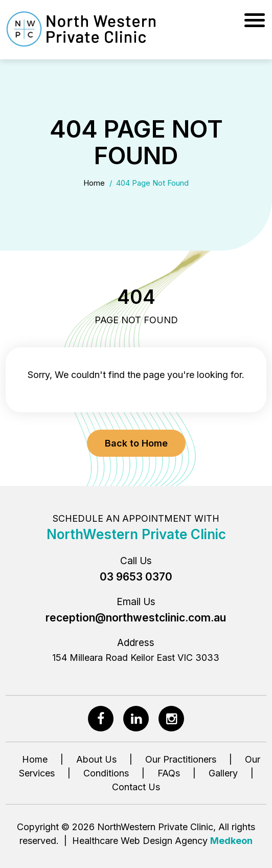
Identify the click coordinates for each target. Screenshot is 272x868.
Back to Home (136, 443)
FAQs (169, 773)
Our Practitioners (181, 759)
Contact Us (136, 787)
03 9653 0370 (136, 577)
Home (94, 183)
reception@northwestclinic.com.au (136, 618)
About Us (96, 759)
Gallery (223, 773)
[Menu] (256, 18)
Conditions (106, 773)
